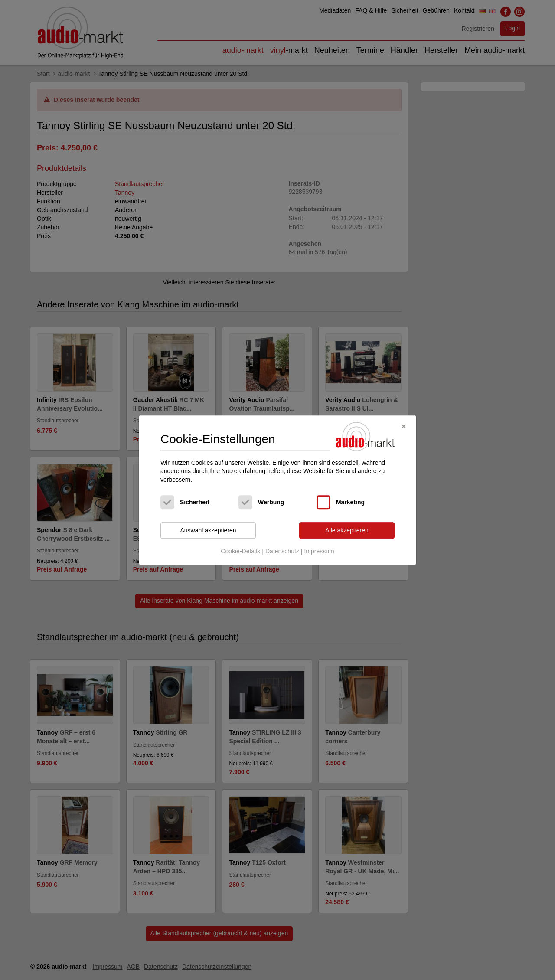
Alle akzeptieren (347, 530)
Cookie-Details (240, 551)
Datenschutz (282, 551)
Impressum (319, 551)
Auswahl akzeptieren (208, 530)
